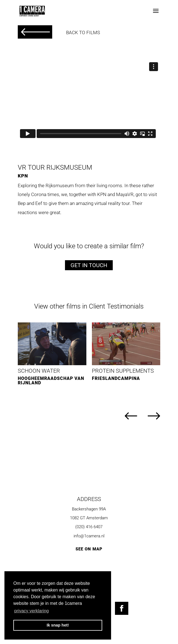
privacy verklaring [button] (31, 611)
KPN (23, 176)
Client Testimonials (116, 306)
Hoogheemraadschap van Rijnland (51, 381)
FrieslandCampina (116, 378)
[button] (126, 416)
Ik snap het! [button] (58, 625)
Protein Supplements (123, 371)
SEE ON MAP (89, 549)
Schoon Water (39, 371)
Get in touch (89, 265)
